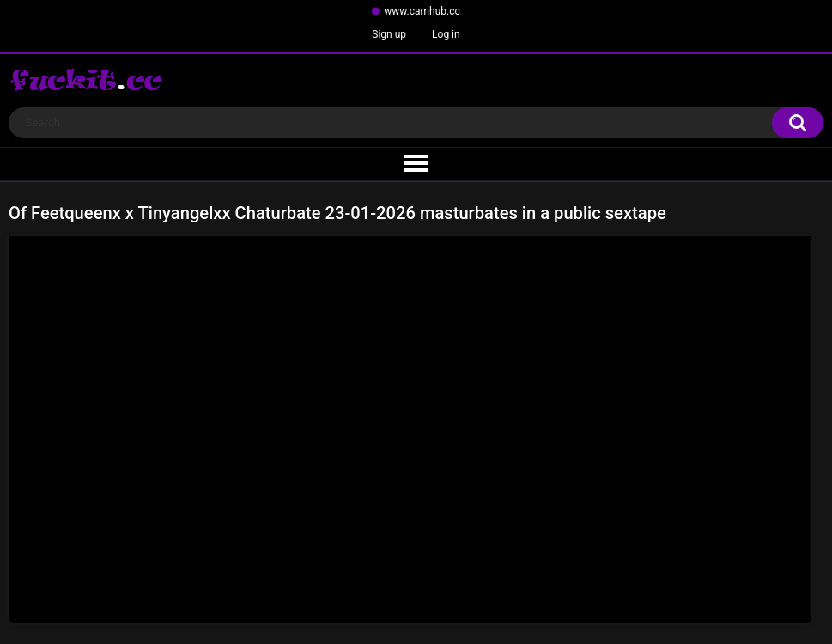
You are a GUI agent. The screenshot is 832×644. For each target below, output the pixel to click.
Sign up (389, 34)
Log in (446, 34)
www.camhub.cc (422, 11)
